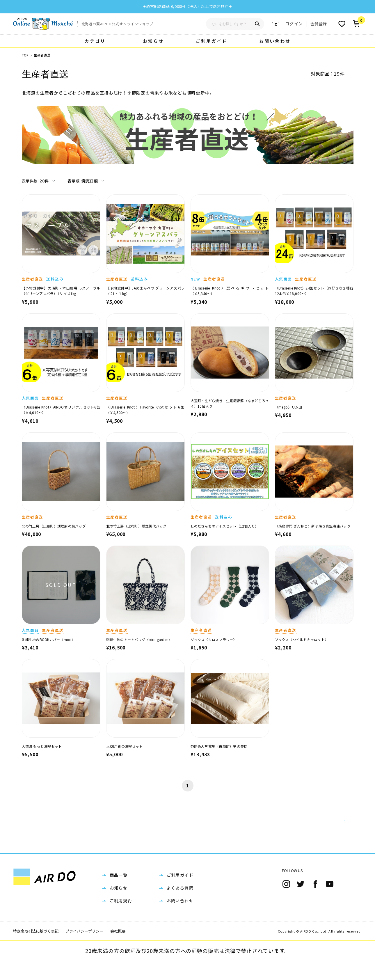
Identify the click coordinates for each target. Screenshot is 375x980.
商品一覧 (119, 895)
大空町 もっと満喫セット (42, 746)
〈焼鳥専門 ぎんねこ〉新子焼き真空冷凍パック (313, 526)
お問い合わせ (275, 41)
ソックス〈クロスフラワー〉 (214, 639)
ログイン (294, 24)
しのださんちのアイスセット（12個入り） (225, 526)
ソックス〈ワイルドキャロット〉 (302, 639)
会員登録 (319, 24)
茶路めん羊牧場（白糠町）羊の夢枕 (219, 746)
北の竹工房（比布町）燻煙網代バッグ (136, 526)
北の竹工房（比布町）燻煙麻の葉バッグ (54, 526)
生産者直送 (42, 55)
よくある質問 (180, 908)
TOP (25, 55)
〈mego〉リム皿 (289, 407)
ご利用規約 (121, 920)
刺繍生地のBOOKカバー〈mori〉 (48, 639)
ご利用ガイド (212, 41)
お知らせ (153, 41)
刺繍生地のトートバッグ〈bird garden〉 (139, 639)
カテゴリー (98, 41)
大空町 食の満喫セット (125, 746)
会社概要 (118, 951)
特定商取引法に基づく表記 (36, 951)
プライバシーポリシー (84, 951)
